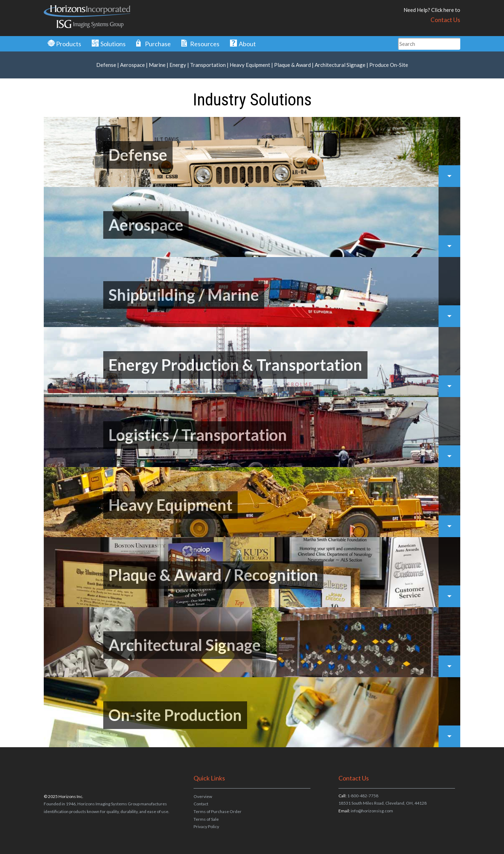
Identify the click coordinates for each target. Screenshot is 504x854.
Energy (178, 65)
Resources (205, 44)
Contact (201, 804)
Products (69, 44)
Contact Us (445, 20)
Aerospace (132, 65)
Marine (157, 65)
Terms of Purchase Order (218, 811)
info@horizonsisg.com (372, 811)
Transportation (208, 65)
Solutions (113, 44)
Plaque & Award (292, 65)
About (247, 44)
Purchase (158, 44)
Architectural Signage (340, 65)
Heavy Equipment (250, 65)
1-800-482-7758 (363, 796)
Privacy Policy (206, 827)
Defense (106, 65)
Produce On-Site (389, 65)
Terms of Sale (206, 819)
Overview (203, 796)
